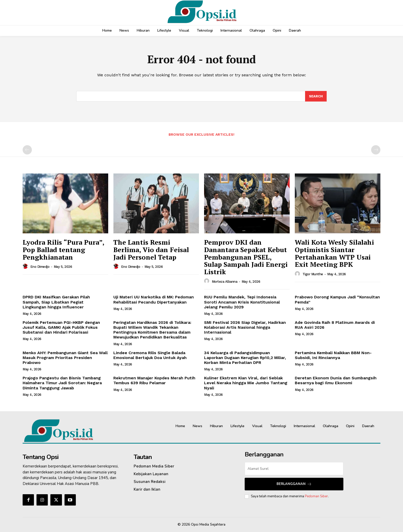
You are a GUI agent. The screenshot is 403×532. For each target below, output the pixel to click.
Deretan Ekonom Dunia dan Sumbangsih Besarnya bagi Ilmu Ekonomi (336, 380)
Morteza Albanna (225, 282)
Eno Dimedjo (40, 267)
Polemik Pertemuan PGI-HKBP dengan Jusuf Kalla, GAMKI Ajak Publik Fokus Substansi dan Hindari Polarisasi (61, 327)
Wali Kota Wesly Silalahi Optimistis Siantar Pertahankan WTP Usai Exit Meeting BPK (334, 253)
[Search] (316, 96)
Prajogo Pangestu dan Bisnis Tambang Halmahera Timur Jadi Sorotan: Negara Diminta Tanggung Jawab (62, 383)
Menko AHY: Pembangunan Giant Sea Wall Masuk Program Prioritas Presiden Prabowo (65, 358)
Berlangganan (294, 484)
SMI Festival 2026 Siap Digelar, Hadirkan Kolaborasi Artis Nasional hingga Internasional (245, 327)
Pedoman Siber (316, 496)
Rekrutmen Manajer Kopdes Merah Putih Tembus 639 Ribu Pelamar (154, 380)
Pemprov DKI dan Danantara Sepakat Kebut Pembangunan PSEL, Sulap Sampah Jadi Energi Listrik (246, 257)
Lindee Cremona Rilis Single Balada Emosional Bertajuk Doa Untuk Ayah (150, 355)
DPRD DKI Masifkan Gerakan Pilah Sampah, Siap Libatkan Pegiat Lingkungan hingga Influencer (56, 302)
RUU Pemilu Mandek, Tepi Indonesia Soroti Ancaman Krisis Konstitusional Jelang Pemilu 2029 (242, 302)
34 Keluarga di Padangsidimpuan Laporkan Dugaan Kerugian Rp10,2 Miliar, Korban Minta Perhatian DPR (245, 358)
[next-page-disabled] (376, 150)
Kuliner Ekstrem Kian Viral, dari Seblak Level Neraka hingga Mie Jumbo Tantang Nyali (246, 383)
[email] (294, 469)
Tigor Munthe (313, 274)
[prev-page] (27, 150)
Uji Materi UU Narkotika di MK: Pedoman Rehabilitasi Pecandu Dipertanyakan (154, 300)
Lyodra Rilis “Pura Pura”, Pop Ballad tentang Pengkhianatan (63, 250)
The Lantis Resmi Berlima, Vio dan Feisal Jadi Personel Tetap (151, 250)
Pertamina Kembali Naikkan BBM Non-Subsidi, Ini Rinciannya (333, 355)
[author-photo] (26, 267)
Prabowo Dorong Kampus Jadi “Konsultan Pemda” (337, 300)
